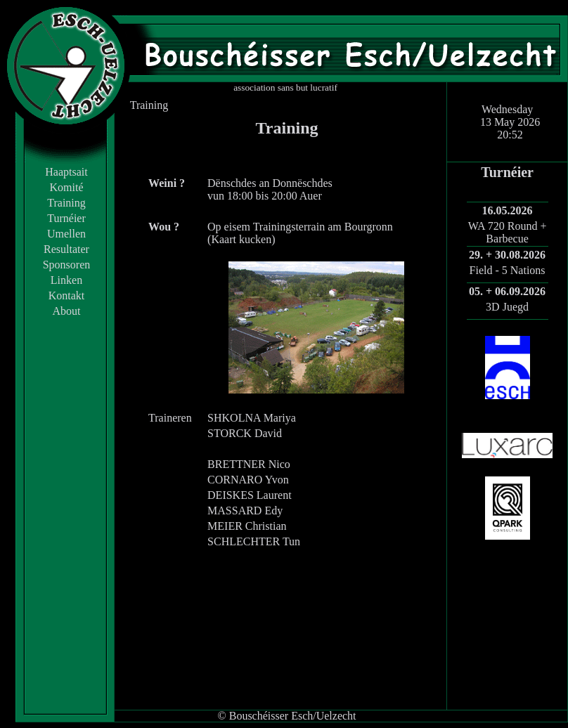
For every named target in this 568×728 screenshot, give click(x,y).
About (67, 311)
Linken (66, 280)
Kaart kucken (241, 239)
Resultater (66, 249)
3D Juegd (507, 307)
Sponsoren (67, 265)
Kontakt (67, 295)
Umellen (66, 234)
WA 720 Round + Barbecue (508, 232)
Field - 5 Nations (508, 270)
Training (66, 203)
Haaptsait (66, 172)
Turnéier (66, 218)
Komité (67, 187)
